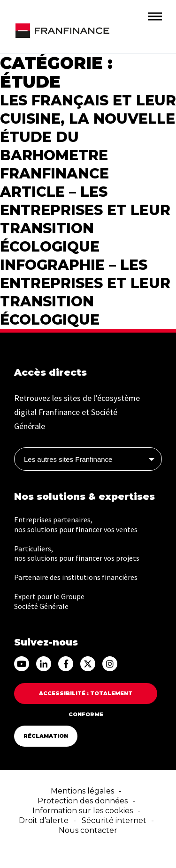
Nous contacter (88, 830)
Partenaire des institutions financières (76, 577)
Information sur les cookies (83, 811)
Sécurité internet (114, 820)
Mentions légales (82, 791)
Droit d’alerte (44, 820)
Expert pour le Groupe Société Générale (49, 601)
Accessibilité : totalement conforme (86, 697)
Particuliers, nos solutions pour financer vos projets (77, 553)
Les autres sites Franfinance (68, 459)
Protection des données (83, 801)
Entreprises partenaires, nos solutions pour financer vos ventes (76, 524)
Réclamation (46, 736)
